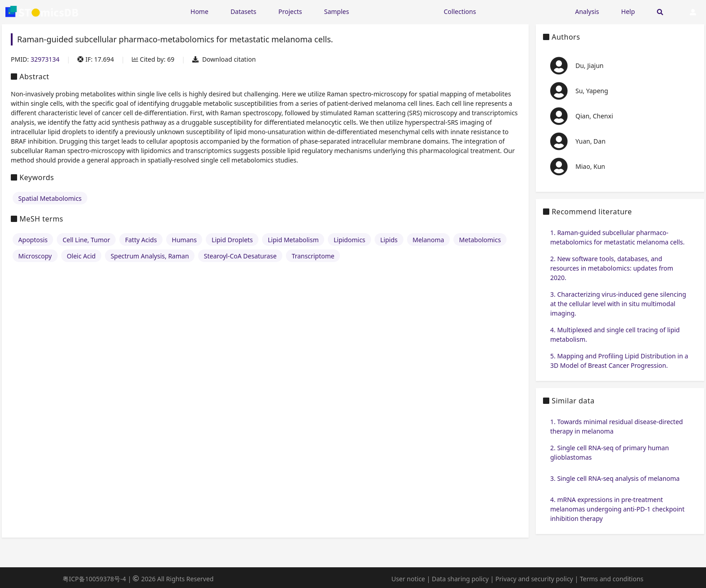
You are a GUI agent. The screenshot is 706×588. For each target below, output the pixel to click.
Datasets (243, 11)
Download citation (224, 59)
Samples (337, 11)
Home (199, 11)
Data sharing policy (460, 579)
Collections (460, 11)
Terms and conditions (612, 579)
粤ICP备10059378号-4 (94, 579)
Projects (290, 11)
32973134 (45, 59)
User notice (408, 579)
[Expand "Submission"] (525, 11)
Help (628, 11)
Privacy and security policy (534, 579)
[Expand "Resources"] (396, 11)
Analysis (587, 11)
